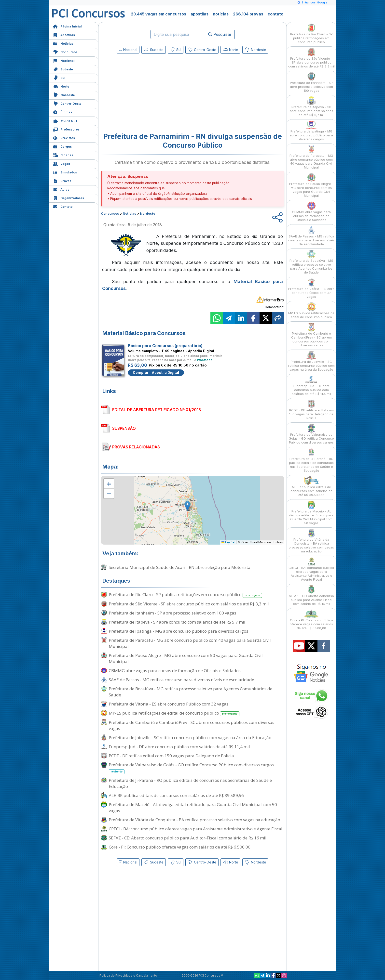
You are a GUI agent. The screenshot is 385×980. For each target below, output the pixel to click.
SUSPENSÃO (124, 428)
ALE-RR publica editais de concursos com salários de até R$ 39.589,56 (176, 795)
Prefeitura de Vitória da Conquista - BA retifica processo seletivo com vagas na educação (194, 820)
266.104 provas (248, 14)
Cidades (63, 155)
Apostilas (64, 34)
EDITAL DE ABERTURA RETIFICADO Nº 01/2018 (157, 410)
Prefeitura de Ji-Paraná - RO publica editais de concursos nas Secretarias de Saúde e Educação (190, 783)
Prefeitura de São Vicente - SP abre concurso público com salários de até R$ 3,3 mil (189, 604)
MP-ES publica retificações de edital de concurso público (174, 713)
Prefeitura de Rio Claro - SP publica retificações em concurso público (185, 595)
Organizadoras (68, 198)
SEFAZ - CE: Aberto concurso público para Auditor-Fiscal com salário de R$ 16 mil (188, 838)
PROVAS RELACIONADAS (136, 447)
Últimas (62, 112)
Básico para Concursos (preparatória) (165, 346)
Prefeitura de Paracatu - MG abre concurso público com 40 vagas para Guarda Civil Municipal (190, 643)
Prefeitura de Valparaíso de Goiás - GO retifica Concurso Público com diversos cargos (191, 768)
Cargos (62, 146)
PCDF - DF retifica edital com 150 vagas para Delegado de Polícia (171, 756)
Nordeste (64, 95)
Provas (62, 180)
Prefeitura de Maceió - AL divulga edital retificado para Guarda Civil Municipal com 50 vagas (193, 808)
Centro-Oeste (67, 103)
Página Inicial (67, 26)
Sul (59, 77)
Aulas (61, 189)
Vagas (61, 163)
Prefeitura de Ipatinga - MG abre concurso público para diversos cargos (179, 631)
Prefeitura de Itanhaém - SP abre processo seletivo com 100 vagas (172, 613)
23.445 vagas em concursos (158, 14)
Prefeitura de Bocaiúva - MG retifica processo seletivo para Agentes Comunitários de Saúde (191, 692)
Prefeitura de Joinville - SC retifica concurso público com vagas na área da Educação (190, 738)
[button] (109, 484)
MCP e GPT (65, 120)
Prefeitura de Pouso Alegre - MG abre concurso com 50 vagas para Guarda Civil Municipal (186, 658)
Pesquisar (220, 34)
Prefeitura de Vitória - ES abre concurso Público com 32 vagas (169, 704)
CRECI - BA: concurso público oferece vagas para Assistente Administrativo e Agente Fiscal (196, 829)
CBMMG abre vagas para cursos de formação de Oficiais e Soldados (175, 671)
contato (275, 14)
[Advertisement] (152, 91)
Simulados (65, 172)
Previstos (64, 137)
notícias (221, 14)
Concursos (65, 52)
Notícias (63, 43)
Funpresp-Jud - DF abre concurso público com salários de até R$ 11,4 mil (179, 747)
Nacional (64, 60)
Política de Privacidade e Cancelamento (128, 975)
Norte (61, 86)
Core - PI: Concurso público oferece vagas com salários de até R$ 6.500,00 (180, 847)
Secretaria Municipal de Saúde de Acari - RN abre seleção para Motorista (180, 567)
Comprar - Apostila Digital (156, 372)
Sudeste (63, 69)
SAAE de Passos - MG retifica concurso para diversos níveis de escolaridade (181, 680)
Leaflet (228, 542)
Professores (66, 129)
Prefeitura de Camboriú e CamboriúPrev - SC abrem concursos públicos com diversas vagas (192, 725)
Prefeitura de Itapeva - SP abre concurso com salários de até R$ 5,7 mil (177, 622)
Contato (63, 206)
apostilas (199, 14)
